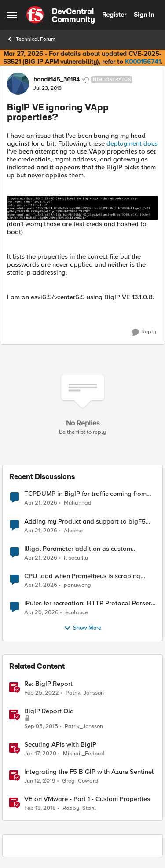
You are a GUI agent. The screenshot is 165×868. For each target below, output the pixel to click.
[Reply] (144, 332)
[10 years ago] (41, 726)
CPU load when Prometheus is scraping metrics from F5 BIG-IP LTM (82, 576)
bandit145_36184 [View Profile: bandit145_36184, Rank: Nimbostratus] (57, 80)
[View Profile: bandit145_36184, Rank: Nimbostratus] (18, 84)
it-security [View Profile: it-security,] (76, 558)
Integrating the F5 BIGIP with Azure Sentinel (89, 772)
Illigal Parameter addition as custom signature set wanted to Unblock (78, 549)
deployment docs (132, 143)
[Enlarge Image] (82, 208)
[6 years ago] (40, 754)
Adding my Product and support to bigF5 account (85, 522)
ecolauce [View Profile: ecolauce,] (77, 612)
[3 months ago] (41, 503)
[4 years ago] (42, 693)
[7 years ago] (40, 781)
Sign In (144, 15)
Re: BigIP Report (48, 684)
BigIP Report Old (49, 711)
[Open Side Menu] (12, 15)
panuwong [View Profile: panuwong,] (77, 585)
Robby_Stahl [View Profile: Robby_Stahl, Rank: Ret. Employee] (79, 808)
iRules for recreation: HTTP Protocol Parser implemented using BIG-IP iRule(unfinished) (88, 603)
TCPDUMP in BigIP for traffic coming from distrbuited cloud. (85, 494)
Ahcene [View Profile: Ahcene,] (73, 530)
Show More (82, 628)
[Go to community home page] (60, 15)
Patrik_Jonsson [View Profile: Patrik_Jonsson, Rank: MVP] (85, 693)
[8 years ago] (40, 808)
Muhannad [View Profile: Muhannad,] (78, 503)
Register (114, 15)
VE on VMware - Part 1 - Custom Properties (87, 799)
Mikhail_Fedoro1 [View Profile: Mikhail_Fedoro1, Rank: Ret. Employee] (84, 753)
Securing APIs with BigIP (60, 745)
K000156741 (143, 62)
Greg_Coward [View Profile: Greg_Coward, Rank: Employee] (80, 781)
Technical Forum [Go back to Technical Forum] (31, 39)
